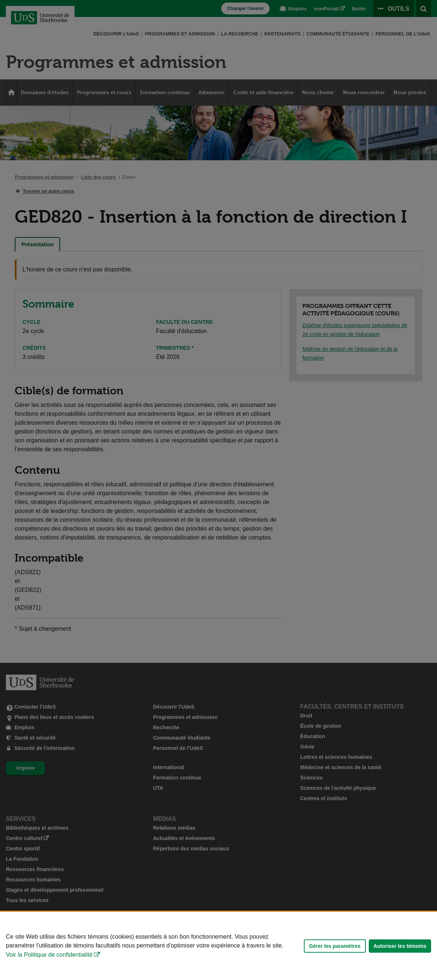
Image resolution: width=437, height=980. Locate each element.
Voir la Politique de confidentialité (49, 955)
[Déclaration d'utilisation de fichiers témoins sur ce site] (218, 946)
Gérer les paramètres (335, 946)
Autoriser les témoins (400, 946)
